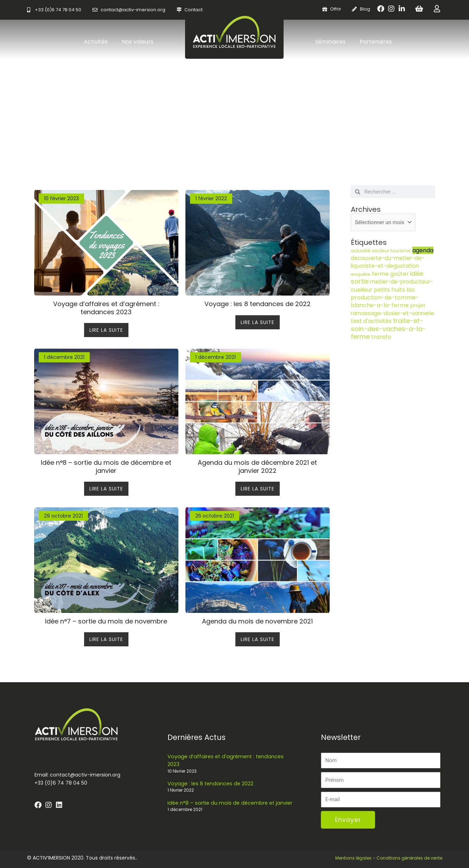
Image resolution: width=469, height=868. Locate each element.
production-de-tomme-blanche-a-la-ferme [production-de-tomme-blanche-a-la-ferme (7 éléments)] (385, 301)
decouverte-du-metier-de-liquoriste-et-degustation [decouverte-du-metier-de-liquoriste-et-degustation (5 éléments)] (388, 262)
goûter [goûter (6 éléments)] (399, 274)
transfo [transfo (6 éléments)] (381, 337)
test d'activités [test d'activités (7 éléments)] (371, 321)
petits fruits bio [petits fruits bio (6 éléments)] (394, 290)
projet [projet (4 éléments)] (418, 305)
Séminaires (330, 42)
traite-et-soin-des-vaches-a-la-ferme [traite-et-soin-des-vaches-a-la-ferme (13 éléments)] (388, 329)
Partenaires (376, 42)
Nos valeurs (138, 42)
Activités (96, 42)
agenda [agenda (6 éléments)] (423, 250)
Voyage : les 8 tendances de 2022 (211, 783)
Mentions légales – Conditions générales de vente (389, 858)
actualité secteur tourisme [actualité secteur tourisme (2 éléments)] (381, 251)
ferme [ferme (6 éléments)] (380, 274)
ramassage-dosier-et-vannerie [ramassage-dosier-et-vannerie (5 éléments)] (392, 313)
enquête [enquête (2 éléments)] (361, 274)
